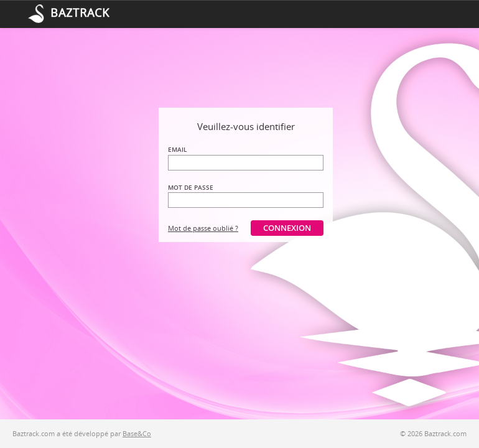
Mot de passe (191, 187)
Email (177, 149)
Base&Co (137, 433)
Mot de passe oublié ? (203, 228)
